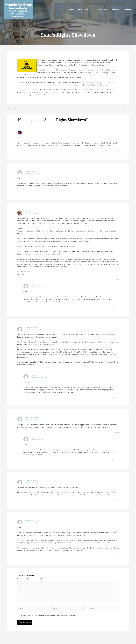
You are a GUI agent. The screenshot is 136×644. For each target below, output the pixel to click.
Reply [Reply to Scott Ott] (117, 280)
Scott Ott (28, 212)
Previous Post (13, 109)
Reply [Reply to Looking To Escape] (117, 370)
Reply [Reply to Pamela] (114, 307)
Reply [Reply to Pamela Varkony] (117, 191)
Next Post (124, 109)
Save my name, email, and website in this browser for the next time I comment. (48, 618)
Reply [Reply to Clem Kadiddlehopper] (117, 433)
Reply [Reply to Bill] (117, 151)
